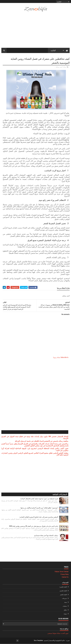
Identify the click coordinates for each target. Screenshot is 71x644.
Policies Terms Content (62, 571)
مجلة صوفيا (56, 633)
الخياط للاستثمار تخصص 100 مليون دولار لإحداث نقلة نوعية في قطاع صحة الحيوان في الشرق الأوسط (35, 437)
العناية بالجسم (63, 591)
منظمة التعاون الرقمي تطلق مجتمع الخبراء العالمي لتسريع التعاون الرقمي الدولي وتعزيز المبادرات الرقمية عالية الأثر (35, 454)
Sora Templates (38, 640)
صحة (66, 602)
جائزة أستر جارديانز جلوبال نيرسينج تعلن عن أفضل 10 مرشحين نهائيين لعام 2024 (34, 526)
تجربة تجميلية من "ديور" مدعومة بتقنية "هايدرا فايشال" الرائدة (39, 498)
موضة (65, 614)
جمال (65, 67)
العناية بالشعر (63, 595)
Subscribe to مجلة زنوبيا (61, 357)
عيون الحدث (65, 633)
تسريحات (64, 598)
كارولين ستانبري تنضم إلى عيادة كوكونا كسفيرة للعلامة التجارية (39, 517)
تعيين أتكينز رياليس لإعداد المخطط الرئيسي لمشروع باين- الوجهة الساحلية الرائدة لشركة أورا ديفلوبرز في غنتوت (35, 449)
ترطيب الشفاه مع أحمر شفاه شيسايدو (46, 535)
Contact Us (65, 577)
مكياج (65, 610)
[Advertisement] (35, 31)
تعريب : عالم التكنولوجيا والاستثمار (59, 640)
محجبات (65, 606)
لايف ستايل (59, 67)
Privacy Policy (65, 574)
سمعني (50, 633)
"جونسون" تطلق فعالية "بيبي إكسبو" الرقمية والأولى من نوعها (39, 508)
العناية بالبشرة (63, 587)
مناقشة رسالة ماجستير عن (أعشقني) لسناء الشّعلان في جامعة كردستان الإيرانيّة (42, 441)
